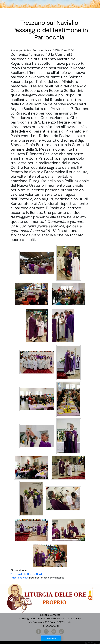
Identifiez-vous (20, 578)
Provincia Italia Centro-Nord (26, 574)
